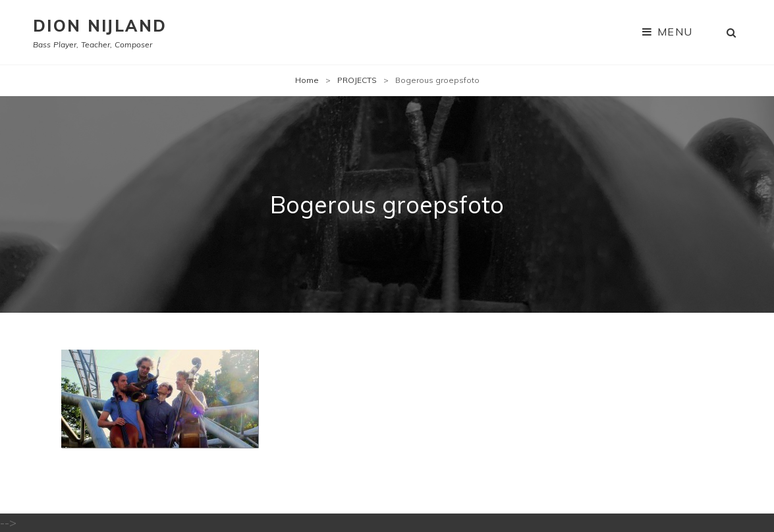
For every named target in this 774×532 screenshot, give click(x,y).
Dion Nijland (100, 26)
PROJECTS (357, 80)
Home (307, 80)
